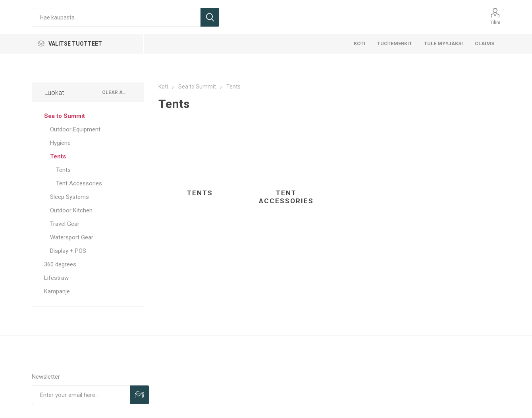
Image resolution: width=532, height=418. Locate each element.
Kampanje (57, 291)
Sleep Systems (69, 197)
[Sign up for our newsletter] (81, 395)
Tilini (495, 22)
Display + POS (68, 251)
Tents (200, 193)
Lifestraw (56, 278)
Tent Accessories (286, 197)
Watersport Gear (72, 237)
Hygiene (60, 143)
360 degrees (60, 264)
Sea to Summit (65, 116)
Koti (163, 87)
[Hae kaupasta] (116, 17)
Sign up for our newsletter (140, 395)
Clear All (115, 92)
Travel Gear (65, 224)
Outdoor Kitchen (71, 210)
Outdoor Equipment (75, 129)
